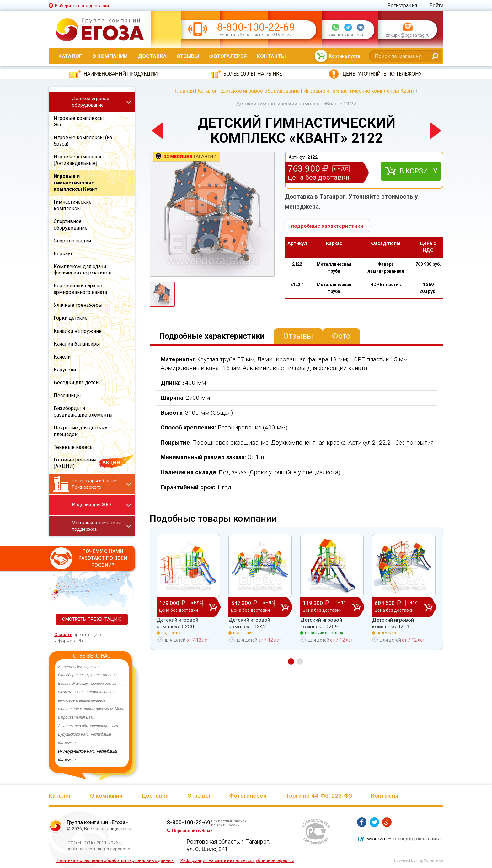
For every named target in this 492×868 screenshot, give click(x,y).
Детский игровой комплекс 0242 (249, 623)
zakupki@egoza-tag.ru (408, 35)
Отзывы (188, 56)
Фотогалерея (228, 56)
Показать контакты (347, 35)
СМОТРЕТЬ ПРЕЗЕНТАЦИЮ (92, 619)
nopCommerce (430, 860)
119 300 (328, 607)
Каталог (70, 56)
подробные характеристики (327, 226)
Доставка (152, 56)
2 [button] (300, 662)
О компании (110, 56)
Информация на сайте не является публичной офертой (237, 860)
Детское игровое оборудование (260, 91)
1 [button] (291, 662)
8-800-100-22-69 (256, 27)
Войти (436, 5)
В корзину (418, 171)
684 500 (399, 607)
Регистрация (402, 5)
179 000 (184, 607)
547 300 (256, 607)
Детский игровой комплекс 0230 (177, 623)
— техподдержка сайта (404, 839)
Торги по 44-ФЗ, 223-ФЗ (319, 796)
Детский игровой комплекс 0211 (393, 623)
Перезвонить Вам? (190, 831)
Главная (184, 91)
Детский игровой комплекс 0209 (321, 623)
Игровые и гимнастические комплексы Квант (359, 91)
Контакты (271, 56)
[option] (92, 713)
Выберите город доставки (82, 6)
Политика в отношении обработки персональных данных (115, 860)
